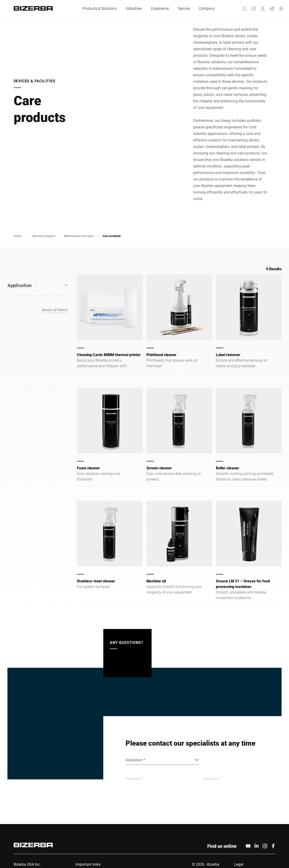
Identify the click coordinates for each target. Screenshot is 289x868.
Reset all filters (55, 310)
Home (18, 236)
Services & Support (44, 236)
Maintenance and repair (79, 236)
